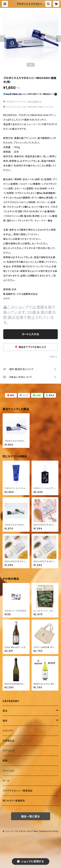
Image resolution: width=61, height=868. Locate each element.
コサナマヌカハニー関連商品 (17, 791)
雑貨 (5, 721)
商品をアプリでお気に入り (30, 347)
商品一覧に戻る (31, 816)
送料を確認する (35, 102)
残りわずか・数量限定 (14, 801)
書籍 (5, 761)
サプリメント (9, 751)
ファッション (9, 771)
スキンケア (8, 731)
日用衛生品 (9, 741)
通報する (54, 357)
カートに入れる (30, 334)
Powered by (31, 836)
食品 (5, 711)
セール (6, 781)
